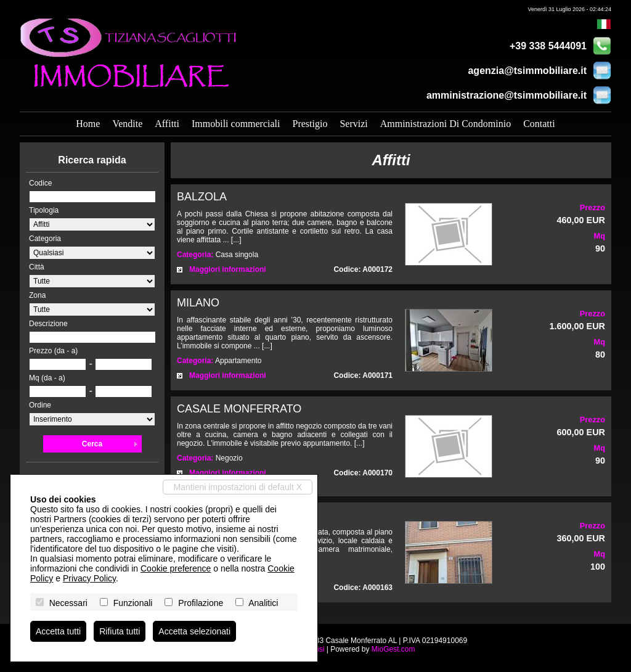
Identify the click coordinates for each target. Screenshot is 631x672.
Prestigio (310, 124)
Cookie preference (176, 568)
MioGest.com (393, 649)
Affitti (167, 124)
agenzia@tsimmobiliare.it (527, 71)
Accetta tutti (58, 631)
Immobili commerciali (236, 124)
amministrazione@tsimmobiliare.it (507, 95)
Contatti (539, 124)
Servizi (353, 124)
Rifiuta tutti (120, 631)
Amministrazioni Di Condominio (446, 124)
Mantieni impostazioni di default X (238, 487)
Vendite (127, 124)
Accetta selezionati (194, 631)
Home (88, 124)
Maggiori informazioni (228, 269)
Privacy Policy (89, 578)
